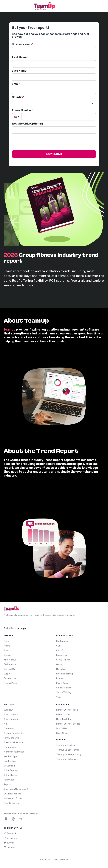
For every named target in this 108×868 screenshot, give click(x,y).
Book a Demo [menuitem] (10, 628)
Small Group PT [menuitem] (64, 688)
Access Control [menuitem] (11, 715)
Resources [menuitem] (63, 704)
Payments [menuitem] (9, 780)
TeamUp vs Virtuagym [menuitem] (67, 759)
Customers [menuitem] (9, 729)
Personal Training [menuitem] (65, 674)
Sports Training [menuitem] (64, 692)
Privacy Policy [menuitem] (10, 683)
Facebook (10, 833)
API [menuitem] (5, 724)
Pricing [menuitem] (7, 646)
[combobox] (54, 104)
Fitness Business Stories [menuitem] (68, 724)
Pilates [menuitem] (60, 678)
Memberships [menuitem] (10, 761)
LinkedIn (9, 847)
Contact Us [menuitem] (9, 669)
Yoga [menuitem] (59, 697)
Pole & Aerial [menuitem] (62, 683)
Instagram (10, 838)
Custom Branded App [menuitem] (14, 733)
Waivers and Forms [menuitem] (13, 798)
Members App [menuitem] (10, 756)
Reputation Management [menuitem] (16, 789)
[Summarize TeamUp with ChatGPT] (13, 819)
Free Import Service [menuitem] (13, 743)
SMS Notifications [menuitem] (12, 794)
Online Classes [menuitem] (10, 775)
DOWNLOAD (54, 154)
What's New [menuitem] (62, 729)
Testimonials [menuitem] (10, 664)
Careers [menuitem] (7, 655)
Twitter (9, 843)
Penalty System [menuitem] (12, 803)
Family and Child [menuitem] (11, 738)
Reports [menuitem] (8, 784)
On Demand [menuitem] (9, 766)
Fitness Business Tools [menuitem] (67, 710)
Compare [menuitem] (61, 740)
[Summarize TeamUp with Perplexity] (20, 819)
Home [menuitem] (6, 641)
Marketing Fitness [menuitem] (65, 719)
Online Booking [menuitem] (11, 770)
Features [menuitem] (9, 704)
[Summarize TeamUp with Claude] (6, 819)
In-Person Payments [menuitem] (14, 752)
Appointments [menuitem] (11, 719)
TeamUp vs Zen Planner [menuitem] (68, 750)
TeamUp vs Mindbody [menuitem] (66, 745)
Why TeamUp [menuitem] (10, 660)
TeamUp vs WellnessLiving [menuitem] (69, 755)
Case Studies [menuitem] (63, 733)
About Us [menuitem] (8, 650)
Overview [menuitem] (8, 710)
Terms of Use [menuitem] (10, 678)
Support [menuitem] (8, 674)
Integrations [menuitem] (10, 747)
